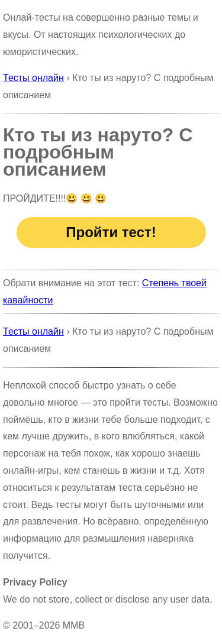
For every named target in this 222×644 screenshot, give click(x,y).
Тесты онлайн (33, 78)
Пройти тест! (111, 232)
